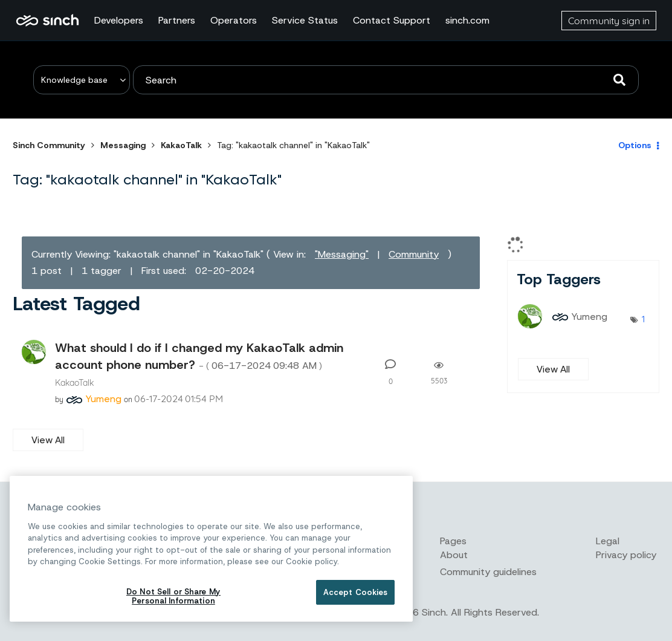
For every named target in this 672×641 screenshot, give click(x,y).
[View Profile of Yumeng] (104, 399)
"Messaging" (342, 254)
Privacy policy (626, 555)
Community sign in (609, 21)
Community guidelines (488, 572)
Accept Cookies (356, 592)
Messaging (123, 145)
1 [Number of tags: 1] (643, 319)
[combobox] (386, 80)
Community (414, 254)
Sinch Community (47, 21)
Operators (234, 20)
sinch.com (467, 20)
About (454, 555)
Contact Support (392, 20)
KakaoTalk (181, 145)
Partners (177, 20)
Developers (119, 20)
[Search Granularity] (82, 80)
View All (48, 440)
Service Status (305, 20)
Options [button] (635, 145)
